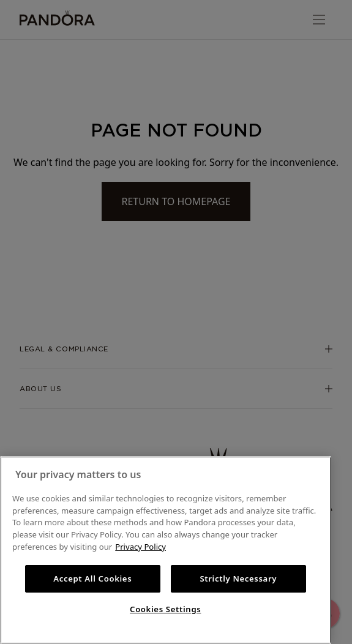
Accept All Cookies (92, 578)
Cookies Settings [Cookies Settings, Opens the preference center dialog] (165, 609)
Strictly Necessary (238, 578)
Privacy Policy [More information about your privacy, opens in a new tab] (140, 547)
